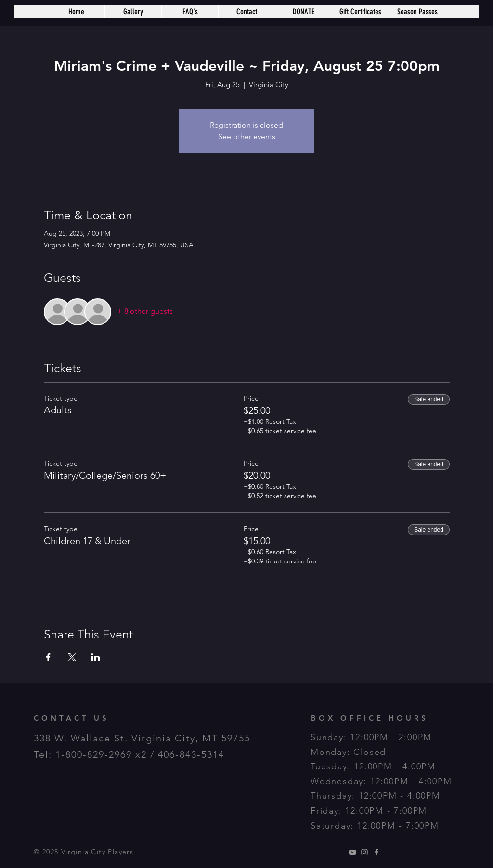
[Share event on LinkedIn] (96, 657)
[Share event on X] (72, 657)
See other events (247, 136)
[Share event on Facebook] (48, 657)
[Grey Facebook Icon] (376, 852)
